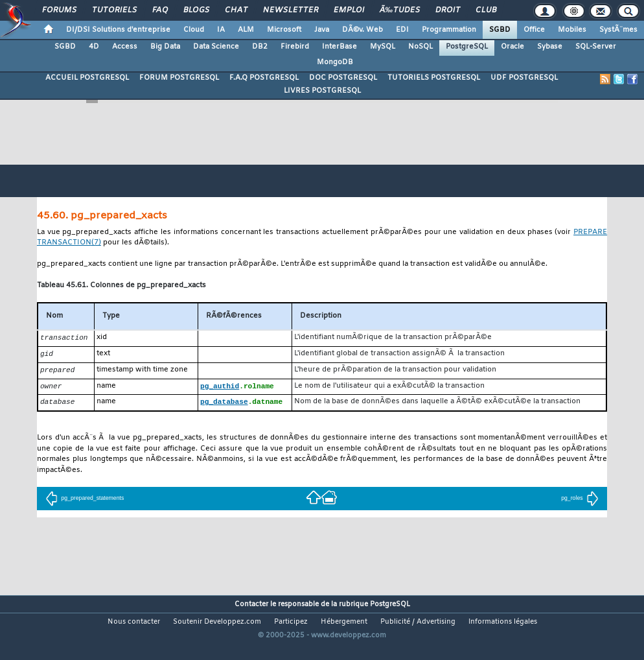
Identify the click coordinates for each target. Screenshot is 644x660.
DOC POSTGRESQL (343, 78)
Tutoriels (114, 10)
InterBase (339, 47)
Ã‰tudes (400, 10)
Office (534, 30)
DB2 (260, 47)
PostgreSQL (467, 47)
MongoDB (335, 62)
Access (125, 47)
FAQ (160, 10)
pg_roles (580, 501)
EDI (402, 30)
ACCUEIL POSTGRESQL (87, 78)
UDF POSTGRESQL (524, 78)
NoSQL (420, 47)
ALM (246, 30)
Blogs (196, 10)
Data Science (216, 47)
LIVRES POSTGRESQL (322, 91)
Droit (448, 10)
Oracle (512, 47)
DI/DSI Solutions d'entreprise (118, 30)
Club (486, 10)
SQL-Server (596, 47)
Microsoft (284, 30)
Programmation (449, 30)
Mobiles (572, 30)
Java (322, 30)
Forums (59, 10)
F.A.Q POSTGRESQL (264, 78)
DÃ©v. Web (362, 30)
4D (94, 47)
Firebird (295, 47)
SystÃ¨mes (618, 30)
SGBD (500, 30)
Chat (236, 10)
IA (221, 30)
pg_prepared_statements (85, 501)
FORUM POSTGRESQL (179, 78)
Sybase (550, 47)
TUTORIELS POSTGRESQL (434, 78)
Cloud (194, 30)
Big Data (165, 47)
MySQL (383, 47)
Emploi (349, 10)
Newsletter (291, 10)
